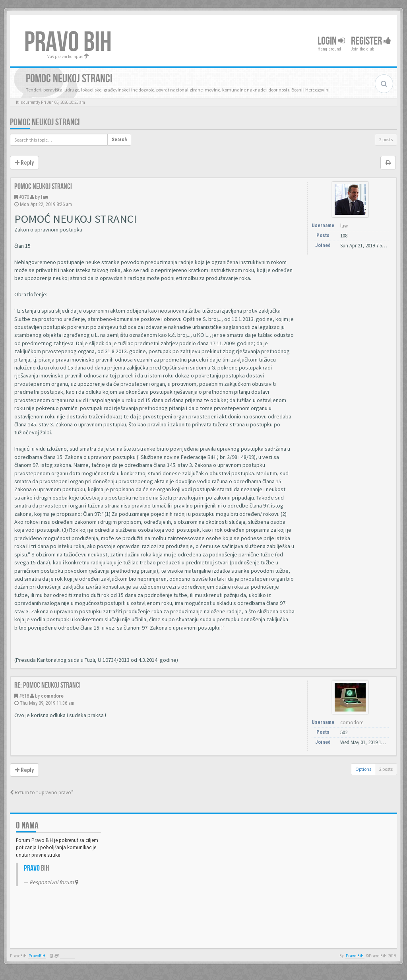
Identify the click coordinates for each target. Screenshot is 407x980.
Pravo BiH (355, 956)
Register (371, 41)
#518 (24, 696)
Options (363, 769)
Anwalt (67, 956)
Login (331, 41)
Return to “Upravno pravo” (42, 792)
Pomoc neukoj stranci (45, 122)
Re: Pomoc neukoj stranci (47, 685)
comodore (52, 696)
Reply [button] (24, 163)
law (45, 197)
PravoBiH (37, 956)
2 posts (386, 139)
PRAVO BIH (68, 43)
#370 (24, 197)
